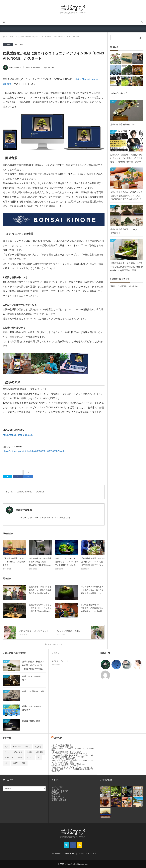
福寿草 (15, 763)
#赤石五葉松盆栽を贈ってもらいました (67, 752)
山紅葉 (29, 752)
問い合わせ (56, 854)
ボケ (7, 763)
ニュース (8, 45)
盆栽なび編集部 (15, 67)
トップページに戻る (55, 644)
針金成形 (39, 752)
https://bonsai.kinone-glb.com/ (18, 435)
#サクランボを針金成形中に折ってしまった (68, 764)
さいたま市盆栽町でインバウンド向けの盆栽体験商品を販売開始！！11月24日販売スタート (92, 608)
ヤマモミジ (17, 747)
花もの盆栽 (18, 752)
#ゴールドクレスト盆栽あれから (64, 759)
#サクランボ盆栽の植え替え (62, 745)
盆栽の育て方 (57, 793)
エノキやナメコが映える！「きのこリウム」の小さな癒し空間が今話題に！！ (92, 590)
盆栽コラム (56, 796)
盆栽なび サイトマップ (87, 854)
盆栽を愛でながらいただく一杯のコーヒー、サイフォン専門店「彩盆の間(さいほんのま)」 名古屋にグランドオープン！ (40, 608)
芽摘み (28, 747)
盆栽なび (73, 8)
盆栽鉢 (20, 758)
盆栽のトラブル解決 (60, 791)
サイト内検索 (142, 22)
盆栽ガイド (56, 795)
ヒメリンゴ (9, 758)
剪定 (24, 763)
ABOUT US (70, 854)
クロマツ (30, 758)
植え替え (38, 747)
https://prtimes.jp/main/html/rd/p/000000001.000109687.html (33, 451)
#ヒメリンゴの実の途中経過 (62, 747)
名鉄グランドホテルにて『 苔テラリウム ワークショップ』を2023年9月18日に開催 (67, 562)
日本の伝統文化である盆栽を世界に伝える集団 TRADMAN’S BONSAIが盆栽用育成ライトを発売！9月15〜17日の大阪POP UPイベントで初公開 (41, 562)
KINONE (29, 492)
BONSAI (20, 492)
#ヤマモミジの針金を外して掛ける (65, 766)
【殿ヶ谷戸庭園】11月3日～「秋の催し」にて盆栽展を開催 (14, 562)
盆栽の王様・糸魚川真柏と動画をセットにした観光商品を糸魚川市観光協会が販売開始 (40, 590)
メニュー (4, 22)
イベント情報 (57, 787)
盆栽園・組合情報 (59, 800)
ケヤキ (7, 752)
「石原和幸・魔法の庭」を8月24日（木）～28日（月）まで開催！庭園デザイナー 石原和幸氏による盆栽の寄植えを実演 (93, 562)
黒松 (7, 747)
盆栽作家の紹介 (58, 798)
